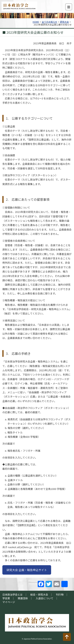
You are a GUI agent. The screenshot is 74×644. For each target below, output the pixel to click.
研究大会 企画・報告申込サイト (27, 570)
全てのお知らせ (50, 22)
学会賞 (6, 598)
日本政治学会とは (12, 594)
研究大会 (64, 22)
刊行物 (60, 594)
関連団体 (23, 598)
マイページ (9, 602)
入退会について (44, 598)
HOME (36, 22)
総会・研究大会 (39, 594)
